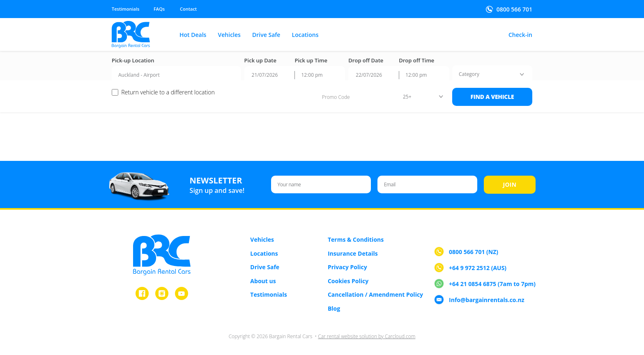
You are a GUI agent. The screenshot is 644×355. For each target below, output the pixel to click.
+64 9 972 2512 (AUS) (478, 268)
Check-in (520, 35)
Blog (334, 308)
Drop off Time (416, 61)
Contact (188, 9)
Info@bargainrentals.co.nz (486, 300)
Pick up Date (260, 61)
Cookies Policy (348, 281)
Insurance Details (353, 253)
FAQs (159, 9)
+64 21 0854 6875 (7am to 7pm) (492, 284)
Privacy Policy (347, 267)
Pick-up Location (133, 61)
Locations (305, 35)
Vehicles (229, 35)
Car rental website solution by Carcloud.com (367, 336)
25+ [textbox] (407, 97)
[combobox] (176, 75)
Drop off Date (366, 61)
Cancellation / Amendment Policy (375, 294)
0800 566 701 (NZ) (474, 252)
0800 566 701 (514, 9)
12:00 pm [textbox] (312, 75)
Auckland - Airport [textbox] (139, 75)
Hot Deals (193, 35)
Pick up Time (311, 61)
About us (263, 281)
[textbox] (469, 74)
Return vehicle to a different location (168, 92)
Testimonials (125, 9)
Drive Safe (266, 35)
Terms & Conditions (356, 239)
